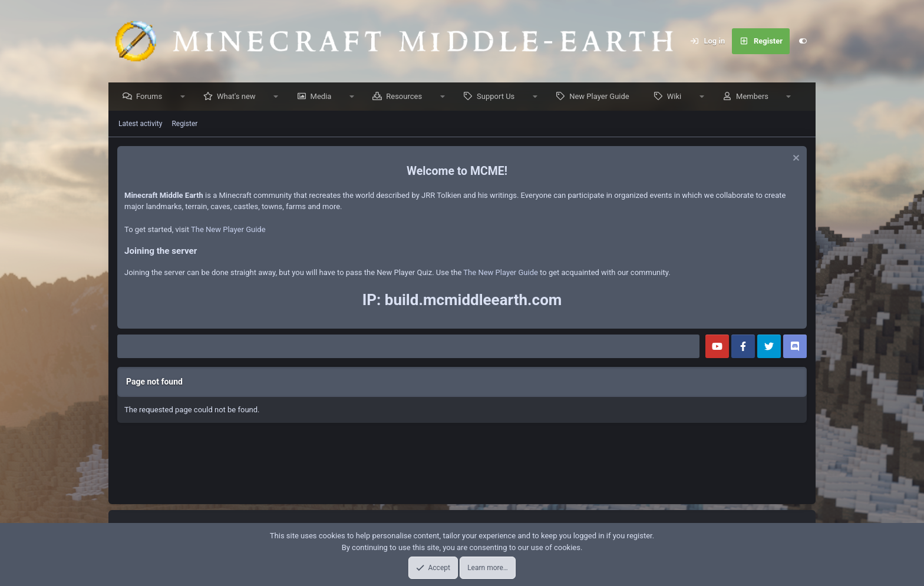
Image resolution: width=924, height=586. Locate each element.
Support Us (499, 97)
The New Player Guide (228, 230)
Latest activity (140, 124)
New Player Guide (602, 97)
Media (324, 97)
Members (755, 97)
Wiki (677, 97)
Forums (152, 97)
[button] (185, 97)
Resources (407, 97)
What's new (239, 97)
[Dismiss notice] (795, 160)
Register (184, 124)
